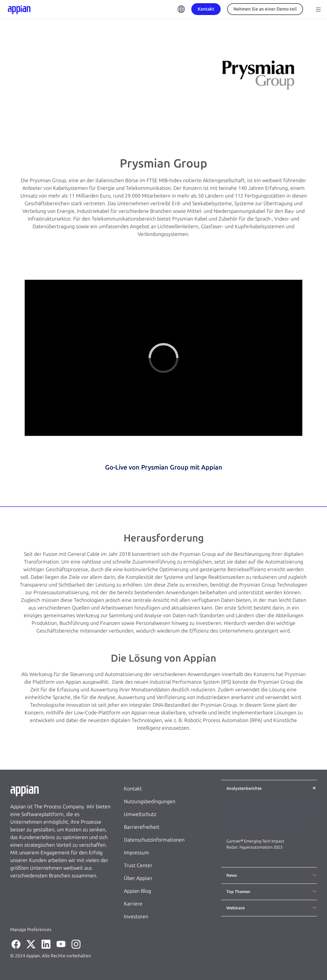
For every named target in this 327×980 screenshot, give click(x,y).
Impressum (137, 853)
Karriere (133, 904)
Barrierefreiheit (142, 827)
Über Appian (138, 878)
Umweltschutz (140, 814)
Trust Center (138, 865)
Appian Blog (137, 891)
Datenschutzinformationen (154, 840)
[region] (163, 358)
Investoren (136, 917)
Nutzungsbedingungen (150, 801)
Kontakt (133, 789)
